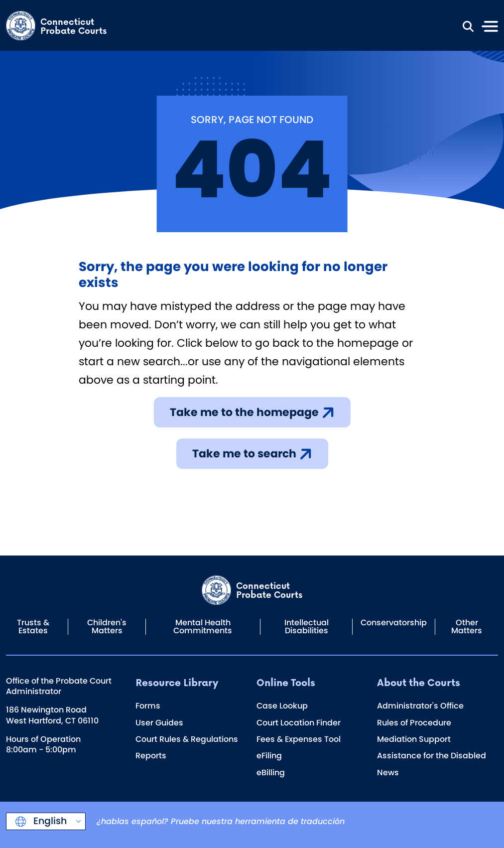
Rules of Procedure (414, 723)
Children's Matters (107, 627)
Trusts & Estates (33, 627)
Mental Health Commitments (203, 627)
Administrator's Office (420, 706)
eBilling (271, 773)
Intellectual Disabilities (307, 627)
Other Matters (467, 627)
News (388, 773)
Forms (148, 706)
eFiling (269, 756)
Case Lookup (282, 706)
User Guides (159, 723)
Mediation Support (414, 739)
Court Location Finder (299, 723)
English (49, 821)
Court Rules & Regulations (187, 739)
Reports (151, 756)
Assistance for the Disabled (432, 756)
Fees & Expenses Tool (299, 739)
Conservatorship (394, 623)
